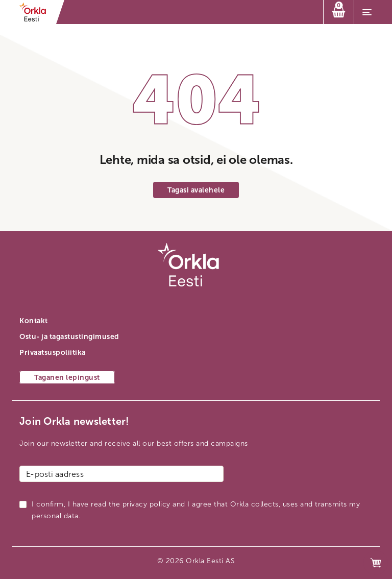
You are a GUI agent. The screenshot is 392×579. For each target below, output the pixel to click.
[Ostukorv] (339, 12)
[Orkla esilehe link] (36, 12)
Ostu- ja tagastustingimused (69, 337)
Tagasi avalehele (196, 190)
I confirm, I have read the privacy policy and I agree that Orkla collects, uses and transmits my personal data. (196, 510)
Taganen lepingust (67, 378)
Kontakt (34, 321)
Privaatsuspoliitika (53, 353)
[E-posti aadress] (121, 474)
